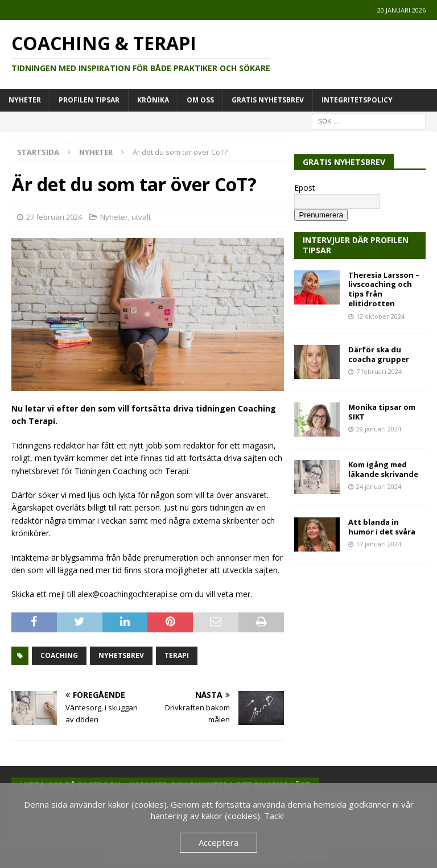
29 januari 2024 (379, 429)
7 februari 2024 (379, 371)
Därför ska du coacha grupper (379, 354)
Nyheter (25, 100)
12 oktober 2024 (380, 316)
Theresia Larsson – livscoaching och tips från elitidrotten (384, 289)
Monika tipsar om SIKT (382, 412)
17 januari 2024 (379, 544)
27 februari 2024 (54, 217)
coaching (59, 655)
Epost (305, 188)
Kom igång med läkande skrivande (383, 469)
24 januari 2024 (379, 486)
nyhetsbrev (121, 655)
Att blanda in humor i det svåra (382, 527)
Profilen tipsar (89, 100)
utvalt (141, 217)
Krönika (153, 100)
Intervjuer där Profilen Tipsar (356, 245)
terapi (177, 655)
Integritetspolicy (357, 100)
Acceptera (218, 842)
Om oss (200, 100)
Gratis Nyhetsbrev (268, 100)
